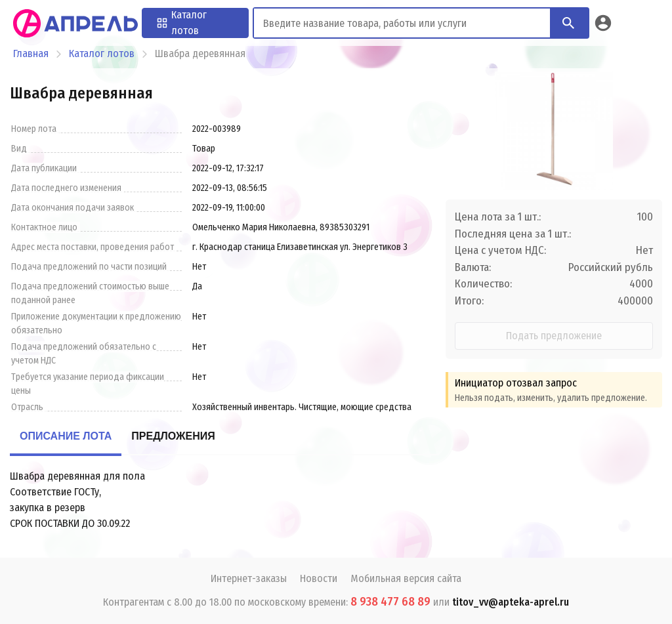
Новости (319, 578)
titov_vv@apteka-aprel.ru (511, 602)
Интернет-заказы (249, 578)
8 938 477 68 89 (390, 602)
